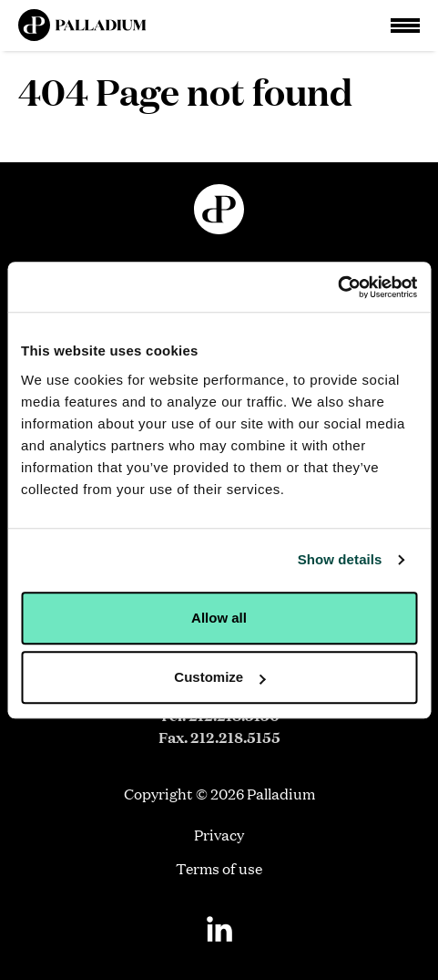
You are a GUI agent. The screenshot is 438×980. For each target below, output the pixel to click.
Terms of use (219, 868)
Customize (219, 677)
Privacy (219, 835)
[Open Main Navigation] (405, 26)
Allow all (219, 618)
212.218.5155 (235, 737)
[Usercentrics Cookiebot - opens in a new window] (337, 287)
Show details (340, 559)
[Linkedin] (219, 929)
